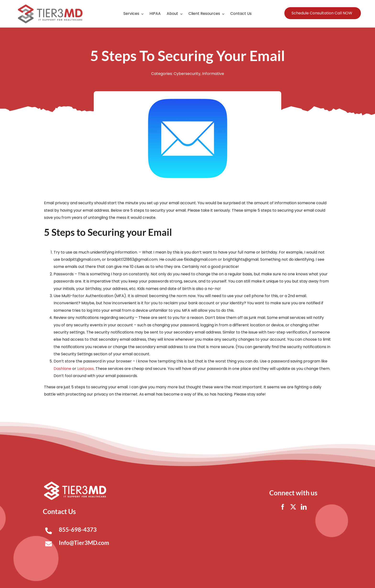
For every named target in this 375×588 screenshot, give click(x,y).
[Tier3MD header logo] (50, 6)
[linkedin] (304, 507)
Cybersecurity (187, 74)
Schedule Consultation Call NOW (322, 13)
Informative (213, 74)
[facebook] (283, 507)
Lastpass (85, 369)
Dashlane (62, 369)
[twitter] (293, 507)
